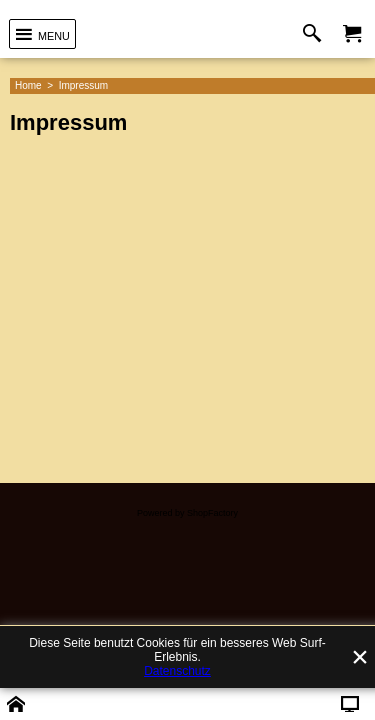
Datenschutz (177, 671)
